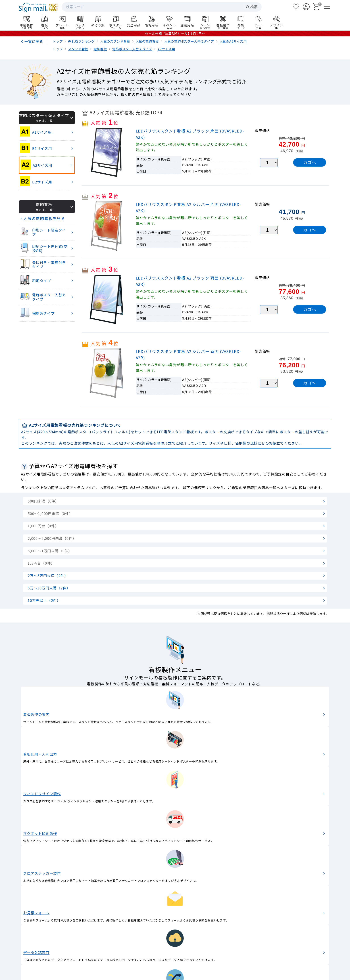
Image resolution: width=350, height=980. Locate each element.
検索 (252, 7)
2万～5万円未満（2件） (48, 576)
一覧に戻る (34, 41)
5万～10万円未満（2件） (49, 588)
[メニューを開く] (327, 7)
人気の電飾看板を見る (44, 218)
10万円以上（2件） (44, 600)
